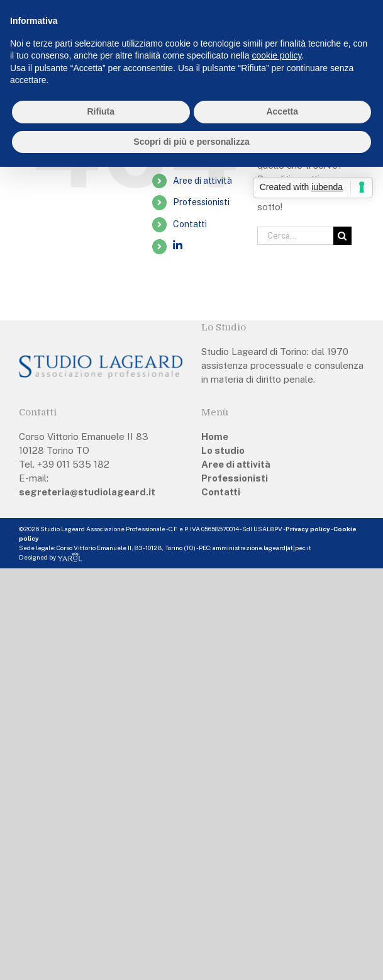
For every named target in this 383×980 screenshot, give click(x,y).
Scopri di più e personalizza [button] (191, 142)
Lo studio (223, 450)
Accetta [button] (282, 111)
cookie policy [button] (276, 55)
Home (215, 436)
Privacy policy (308, 529)
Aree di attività (203, 181)
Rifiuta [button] (101, 111)
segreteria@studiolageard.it (87, 492)
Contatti (190, 224)
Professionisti (201, 202)
